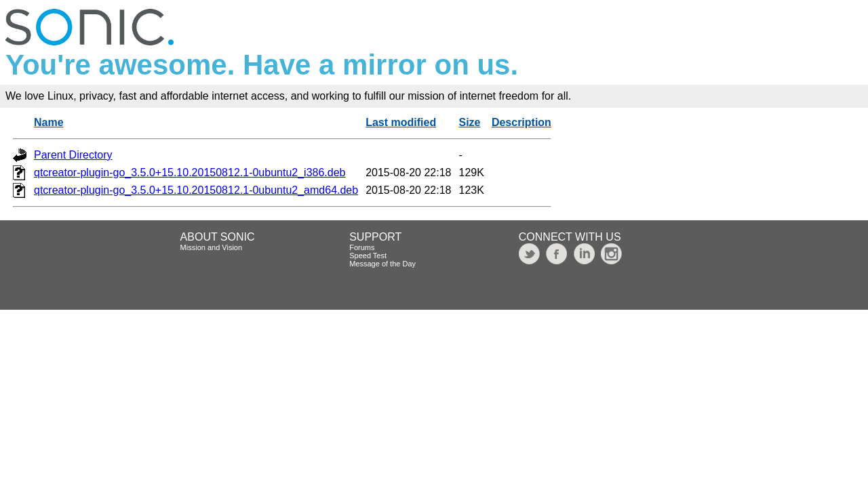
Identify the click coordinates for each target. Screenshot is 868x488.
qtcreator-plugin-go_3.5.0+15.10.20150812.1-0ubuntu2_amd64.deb (196, 190)
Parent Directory (73, 155)
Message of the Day (382, 264)
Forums (362, 247)
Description (521, 122)
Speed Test (368, 256)
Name (49, 122)
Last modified (401, 122)
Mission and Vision (212, 247)
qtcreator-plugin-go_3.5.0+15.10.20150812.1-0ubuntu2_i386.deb (190, 172)
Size (470, 122)
